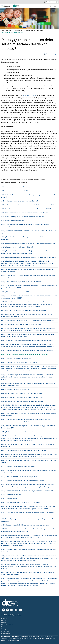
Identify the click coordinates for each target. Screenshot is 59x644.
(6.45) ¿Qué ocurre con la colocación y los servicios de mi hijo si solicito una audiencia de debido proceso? (29, 415)
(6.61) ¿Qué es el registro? (10, 499)
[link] (16, 7)
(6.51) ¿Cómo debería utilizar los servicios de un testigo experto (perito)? (24, 450)
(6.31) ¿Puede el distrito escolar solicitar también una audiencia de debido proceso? (27, 341)
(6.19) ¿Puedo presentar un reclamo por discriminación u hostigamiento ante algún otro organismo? (28, 277)
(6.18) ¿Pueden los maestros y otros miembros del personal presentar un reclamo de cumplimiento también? (27, 271)
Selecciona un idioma (51, 2)
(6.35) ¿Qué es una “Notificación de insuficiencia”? (17, 359)
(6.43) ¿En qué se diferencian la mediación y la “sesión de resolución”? (23, 401)
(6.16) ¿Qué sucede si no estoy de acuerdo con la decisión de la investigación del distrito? (29, 257)
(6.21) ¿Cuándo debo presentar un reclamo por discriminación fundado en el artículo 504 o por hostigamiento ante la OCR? (29, 287)
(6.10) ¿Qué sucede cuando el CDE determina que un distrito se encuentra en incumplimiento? (25, 226)
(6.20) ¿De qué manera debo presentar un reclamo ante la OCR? (21, 282)
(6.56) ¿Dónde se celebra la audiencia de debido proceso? (19, 477)
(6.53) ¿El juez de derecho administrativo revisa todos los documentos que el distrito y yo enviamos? (29, 462)
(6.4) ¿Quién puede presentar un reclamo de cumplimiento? (20, 201)
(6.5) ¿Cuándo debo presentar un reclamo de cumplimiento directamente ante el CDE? (28, 205)
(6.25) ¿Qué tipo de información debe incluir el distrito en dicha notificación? (25, 310)
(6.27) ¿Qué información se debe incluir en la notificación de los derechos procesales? (28, 320)
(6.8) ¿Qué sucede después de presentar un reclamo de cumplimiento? (23, 217)
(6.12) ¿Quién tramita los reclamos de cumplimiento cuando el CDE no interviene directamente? (26, 238)
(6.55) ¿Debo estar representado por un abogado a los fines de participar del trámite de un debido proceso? (29, 472)
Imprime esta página (52, 54)
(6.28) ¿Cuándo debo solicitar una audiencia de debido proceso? (21, 324)
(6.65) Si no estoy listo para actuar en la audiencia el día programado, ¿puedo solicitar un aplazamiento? (29, 520)
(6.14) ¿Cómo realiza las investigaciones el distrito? (17, 247)
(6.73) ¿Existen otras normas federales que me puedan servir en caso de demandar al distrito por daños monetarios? (28, 574)
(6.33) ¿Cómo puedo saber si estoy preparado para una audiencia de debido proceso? (28, 351)
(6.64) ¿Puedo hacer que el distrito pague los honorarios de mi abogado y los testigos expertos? (27, 514)
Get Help (4, 621)
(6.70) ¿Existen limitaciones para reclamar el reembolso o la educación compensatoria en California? (29, 551)
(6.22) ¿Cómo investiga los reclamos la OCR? (15, 292)
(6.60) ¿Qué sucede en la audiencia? (13, 495)
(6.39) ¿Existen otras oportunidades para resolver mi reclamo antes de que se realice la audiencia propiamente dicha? (28, 384)
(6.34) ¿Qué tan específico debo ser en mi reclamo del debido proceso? (25, 355)
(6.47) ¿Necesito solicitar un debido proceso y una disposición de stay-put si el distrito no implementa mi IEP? (28, 427)
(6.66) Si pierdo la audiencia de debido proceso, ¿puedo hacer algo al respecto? (26, 525)
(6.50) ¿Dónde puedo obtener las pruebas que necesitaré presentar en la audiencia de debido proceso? (28, 445)
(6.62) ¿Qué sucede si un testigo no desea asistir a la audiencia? (21, 503)
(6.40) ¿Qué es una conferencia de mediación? (16, 389)
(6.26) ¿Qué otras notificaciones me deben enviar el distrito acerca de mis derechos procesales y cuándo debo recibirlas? (27, 315)
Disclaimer (4, 627)
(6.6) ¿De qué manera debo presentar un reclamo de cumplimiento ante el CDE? (26, 209)
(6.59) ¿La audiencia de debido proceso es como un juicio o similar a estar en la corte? (28, 491)
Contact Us (4, 619)
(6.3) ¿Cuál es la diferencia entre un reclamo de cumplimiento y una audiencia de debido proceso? (28, 196)
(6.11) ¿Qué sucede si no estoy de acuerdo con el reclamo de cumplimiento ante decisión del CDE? (29, 232)
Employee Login (6, 633)
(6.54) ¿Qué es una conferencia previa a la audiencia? (18, 467)
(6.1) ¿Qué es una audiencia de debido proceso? (16, 187)
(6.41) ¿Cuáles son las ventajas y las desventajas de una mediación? (23, 393)
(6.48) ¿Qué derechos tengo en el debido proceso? (17, 432)
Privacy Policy (5, 631)
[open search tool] (50, 6)
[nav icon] (55, 6)
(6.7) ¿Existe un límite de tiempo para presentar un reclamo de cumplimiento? (25, 213)
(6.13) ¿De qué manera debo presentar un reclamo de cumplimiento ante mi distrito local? (29, 243)
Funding (4, 629)
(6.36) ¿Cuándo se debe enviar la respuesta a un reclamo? (19, 363)
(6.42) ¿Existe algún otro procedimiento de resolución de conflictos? (22, 397)
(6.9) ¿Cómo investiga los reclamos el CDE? (15, 221)
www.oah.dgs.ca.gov (30, 95)
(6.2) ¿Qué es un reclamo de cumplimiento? (15, 191)
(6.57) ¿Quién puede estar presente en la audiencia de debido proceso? (23, 481)
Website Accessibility (7, 625)
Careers (4, 623)
